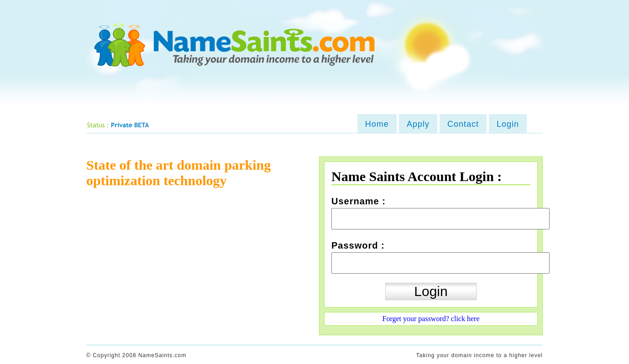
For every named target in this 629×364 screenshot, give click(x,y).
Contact (463, 124)
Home (377, 124)
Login (508, 124)
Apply (418, 124)
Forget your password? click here (431, 319)
